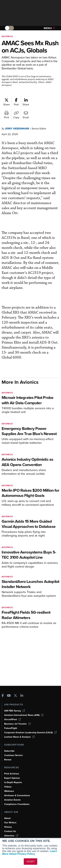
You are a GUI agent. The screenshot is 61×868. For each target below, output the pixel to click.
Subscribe (10, 751)
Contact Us (10, 831)
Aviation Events (13, 800)
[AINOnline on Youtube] (9, 696)
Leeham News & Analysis (20, 737)
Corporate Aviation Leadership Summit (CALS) (31, 732)
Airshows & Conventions (18, 795)
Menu (49, 28)
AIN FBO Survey (15, 711)
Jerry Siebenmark (18, 136)
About (7, 818)
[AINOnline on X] (15, 696)
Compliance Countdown (17, 804)
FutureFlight (11, 728)
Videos (8, 787)
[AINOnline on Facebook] (3, 696)
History (8, 827)
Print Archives (12, 774)
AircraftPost (13, 719)
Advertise (11, 836)
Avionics (7, 36)
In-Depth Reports (14, 782)
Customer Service (14, 755)
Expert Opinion (12, 778)
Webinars (9, 791)
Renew (8, 760)
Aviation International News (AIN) (24, 715)
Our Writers (10, 822)
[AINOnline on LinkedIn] (22, 696)
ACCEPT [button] (30, 862)
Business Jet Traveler (18, 724)
